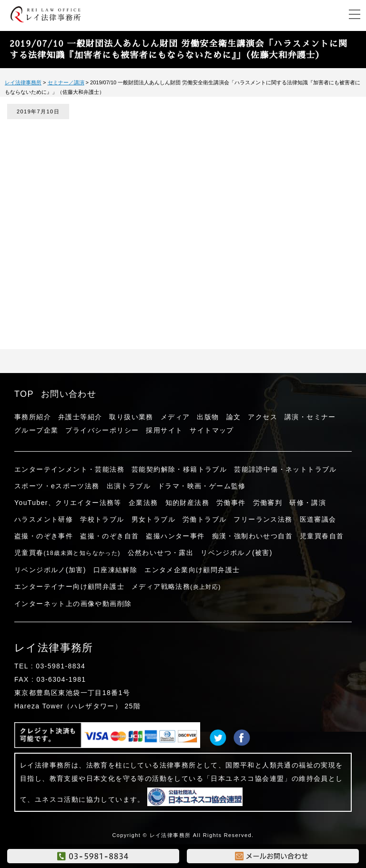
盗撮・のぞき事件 (44, 536)
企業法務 (143, 503)
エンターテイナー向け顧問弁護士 (69, 586)
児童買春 (67, 553)
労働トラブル (204, 519)
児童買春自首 (322, 536)
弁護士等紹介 (80, 417)
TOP (24, 394)
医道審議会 (318, 519)
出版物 (208, 417)
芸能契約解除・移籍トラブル (179, 469)
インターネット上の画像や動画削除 (73, 604)
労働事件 (231, 503)
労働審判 (268, 503)
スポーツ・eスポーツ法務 (57, 486)
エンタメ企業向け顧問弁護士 (192, 570)
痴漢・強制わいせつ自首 (252, 536)
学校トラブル (102, 519)
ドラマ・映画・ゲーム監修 (202, 486)
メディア (175, 417)
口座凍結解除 (115, 570)
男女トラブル (153, 519)
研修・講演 (308, 503)
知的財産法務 (187, 503)
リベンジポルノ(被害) (237, 553)
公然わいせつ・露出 (161, 553)
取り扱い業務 (131, 417)
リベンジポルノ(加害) (50, 570)
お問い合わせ (69, 394)
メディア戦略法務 (176, 586)
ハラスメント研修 (44, 519)
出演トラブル (129, 486)
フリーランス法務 (263, 519)
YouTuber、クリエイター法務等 (68, 503)
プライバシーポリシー (102, 430)
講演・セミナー (310, 417)
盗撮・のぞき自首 (109, 536)
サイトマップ (212, 430)
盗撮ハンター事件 (175, 536)
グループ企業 (36, 430)
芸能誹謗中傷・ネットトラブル (285, 469)
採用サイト (164, 430)
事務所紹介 (33, 417)
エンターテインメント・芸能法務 (69, 469)
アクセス (263, 417)
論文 (234, 417)
